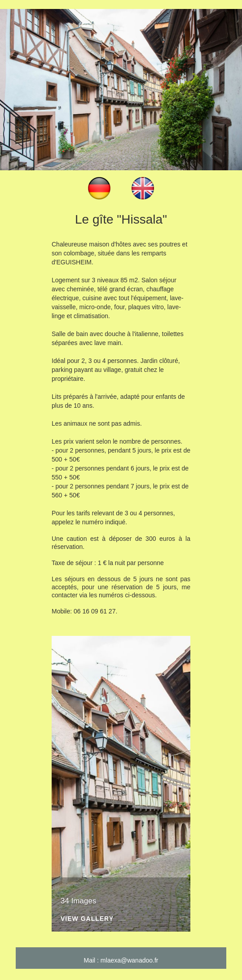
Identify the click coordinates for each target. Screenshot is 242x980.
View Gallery (87, 919)
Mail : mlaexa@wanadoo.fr (121, 960)
